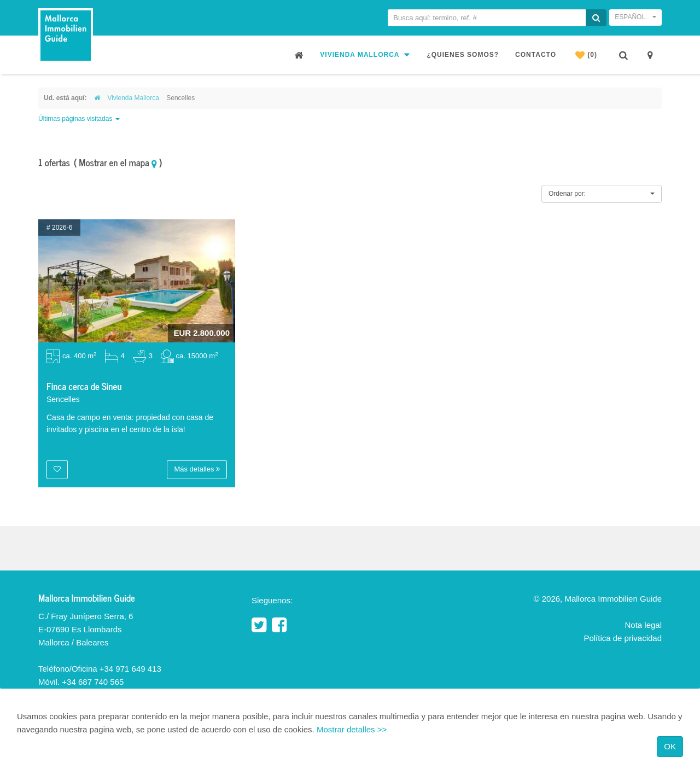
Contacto (536, 55)
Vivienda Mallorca (365, 54)
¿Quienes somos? (463, 55)
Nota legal (643, 625)
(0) (586, 55)
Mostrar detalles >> (352, 729)
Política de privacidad (623, 638)
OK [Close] (670, 746)
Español (635, 17)
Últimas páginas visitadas (79, 119)
